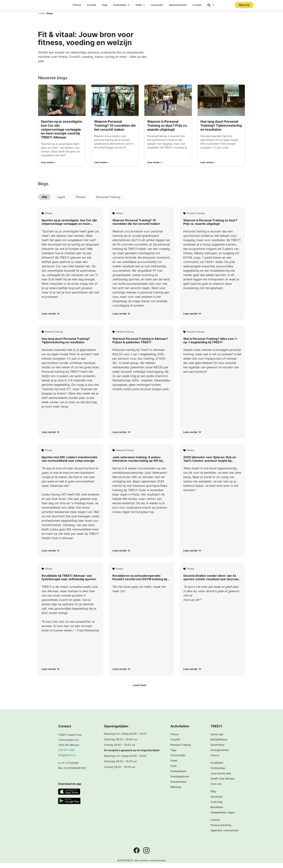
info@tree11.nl (67, 760)
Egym (61, 202)
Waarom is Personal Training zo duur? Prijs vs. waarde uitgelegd (167, 130)
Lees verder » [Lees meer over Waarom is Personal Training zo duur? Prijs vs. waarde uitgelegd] (154, 167)
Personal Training (108, 202)
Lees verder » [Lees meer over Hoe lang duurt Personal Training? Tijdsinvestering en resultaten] (208, 167)
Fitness (81, 202)
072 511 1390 (66, 755)
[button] (141, 690)
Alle (44, 202)
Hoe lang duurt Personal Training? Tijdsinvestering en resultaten (221, 130)
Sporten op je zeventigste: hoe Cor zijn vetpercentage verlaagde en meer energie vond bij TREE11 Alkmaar (62, 134)
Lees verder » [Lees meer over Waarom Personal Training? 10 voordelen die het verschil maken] (101, 167)
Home (42, 18)
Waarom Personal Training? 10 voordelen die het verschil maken (115, 130)
